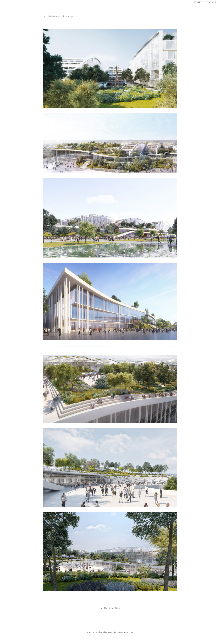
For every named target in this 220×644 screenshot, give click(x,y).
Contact (210, 2)
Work (197, 2)
